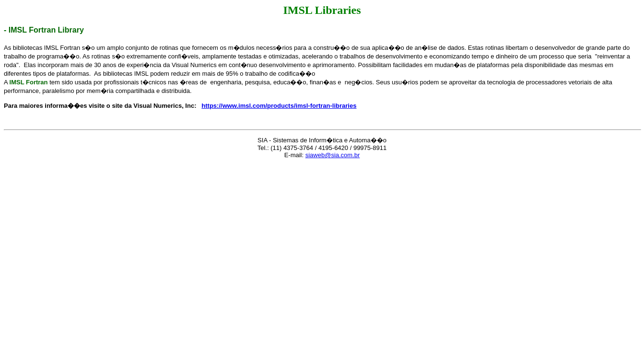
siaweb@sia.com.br (333, 155)
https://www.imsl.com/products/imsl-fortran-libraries (279, 106)
